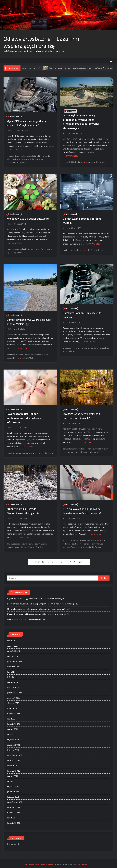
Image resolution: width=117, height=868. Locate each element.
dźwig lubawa (41, 542)
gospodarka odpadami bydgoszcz (21, 249)
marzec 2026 (13, 644)
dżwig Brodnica (13, 542)
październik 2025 (15, 660)
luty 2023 (11, 733)
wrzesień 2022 (14, 759)
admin (9, 130)
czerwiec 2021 (14, 811)
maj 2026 (11, 639)
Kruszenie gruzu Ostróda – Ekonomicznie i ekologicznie (23, 510)
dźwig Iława (27, 542)
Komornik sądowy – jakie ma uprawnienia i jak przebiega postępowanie (38, 613)
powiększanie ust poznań (42, 452)
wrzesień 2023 (14, 696)
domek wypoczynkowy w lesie (89, 451)
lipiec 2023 (12, 707)
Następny (78, 560)
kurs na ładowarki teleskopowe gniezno (80, 539)
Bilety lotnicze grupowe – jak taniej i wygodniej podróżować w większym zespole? (43, 602)
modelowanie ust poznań (17, 452)
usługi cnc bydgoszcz (95, 250)
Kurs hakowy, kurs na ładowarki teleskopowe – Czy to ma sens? (82, 510)
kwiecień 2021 (14, 821)
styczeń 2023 (13, 738)
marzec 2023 (13, 728)
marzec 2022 (13, 774)
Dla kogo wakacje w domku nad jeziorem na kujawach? (81, 415)
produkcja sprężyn (90, 347)
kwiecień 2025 (14, 665)
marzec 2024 (13, 681)
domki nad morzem (15, 354)
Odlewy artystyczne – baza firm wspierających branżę (41, 42)
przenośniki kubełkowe (73, 162)
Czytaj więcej (15, 149)
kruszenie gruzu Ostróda (32, 546)
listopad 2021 (13, 795)
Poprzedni (40, 560)
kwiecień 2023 (14, 722)
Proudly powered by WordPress (39, 863)
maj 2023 (11, 717)
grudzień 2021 (13, 790)
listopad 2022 (13, 748)
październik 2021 (15, 800)
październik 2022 (15, 754)
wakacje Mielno (28, 357)
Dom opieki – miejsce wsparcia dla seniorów (26, 618)
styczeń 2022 (13, 785)
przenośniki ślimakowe (95, 162)
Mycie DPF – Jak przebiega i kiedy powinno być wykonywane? (26, 123)
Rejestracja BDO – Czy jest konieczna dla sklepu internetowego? (36, 597)
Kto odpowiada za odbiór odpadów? (28, 218)
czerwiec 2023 (14, 712)
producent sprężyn (71, 347)
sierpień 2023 (13, 702)
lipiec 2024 (12, 675)
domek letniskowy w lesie (74, 447)
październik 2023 (15, 691)
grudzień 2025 (13, 649)
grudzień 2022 (13, 743)
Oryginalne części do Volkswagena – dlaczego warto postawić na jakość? (39, 607)
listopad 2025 (13, 655)
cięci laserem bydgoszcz (73, 250)
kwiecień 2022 (14, 769)
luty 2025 (11, 670)
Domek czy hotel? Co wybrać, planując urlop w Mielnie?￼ (29, 321)
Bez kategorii (15, 116)
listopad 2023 (13, 686)
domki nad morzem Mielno (36, 354)
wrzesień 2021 (14, 806)
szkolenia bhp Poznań (92, 546)
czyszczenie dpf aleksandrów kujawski (23, 155)
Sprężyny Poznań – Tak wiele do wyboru (82, 314)
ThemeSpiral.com (84, 863)
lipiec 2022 (12, 764)
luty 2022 (11, 780)
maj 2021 (11, 816)
